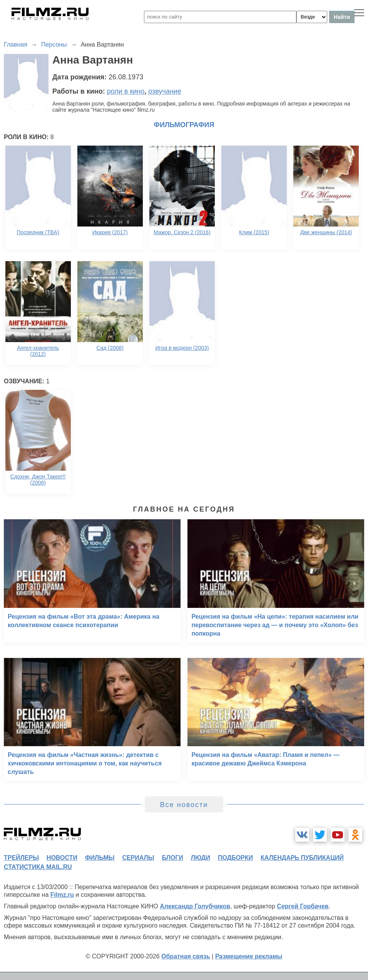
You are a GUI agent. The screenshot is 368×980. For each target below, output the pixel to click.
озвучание (165, 91)
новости (62, 858)
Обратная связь (186, 956)
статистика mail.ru (38, 867)
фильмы (100, 858)
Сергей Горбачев (303, 906)
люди (201, 858)
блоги (172, 858)
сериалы (138, 858)
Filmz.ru (62, 895)
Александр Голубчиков (195, 906)
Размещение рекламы (249, 956)
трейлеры (21, 858)
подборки (235, 858)
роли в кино (126, 91)
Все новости (184, 805)
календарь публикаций (302, 858)
